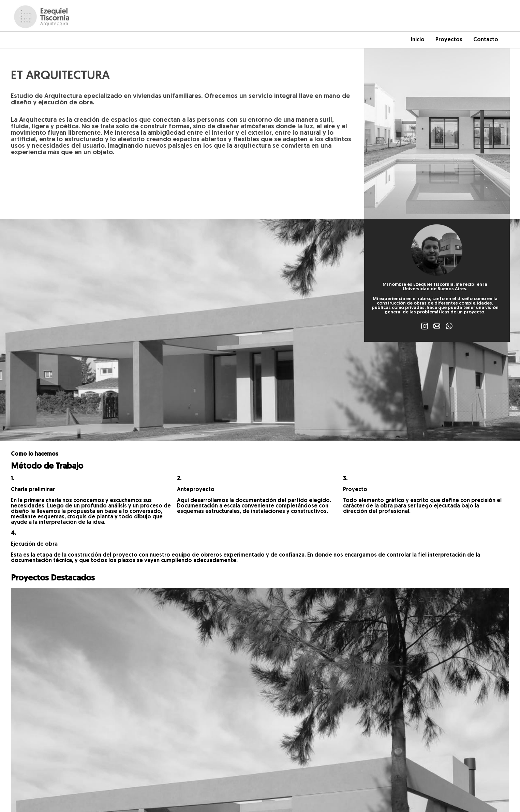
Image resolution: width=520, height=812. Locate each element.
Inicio (418, 40)
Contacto (486, 40)
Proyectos (449, 40)
